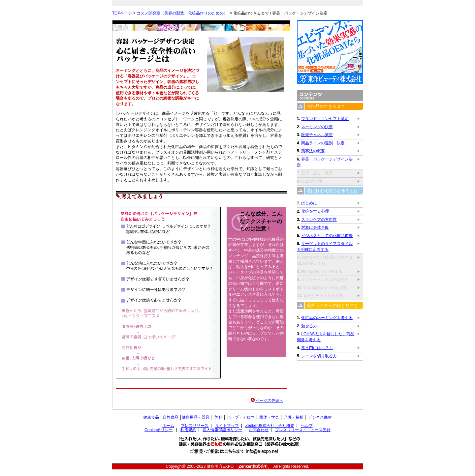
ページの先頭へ (267, 401)
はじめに (309, 203)
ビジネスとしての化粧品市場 (327, 236)
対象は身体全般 (315, 227)
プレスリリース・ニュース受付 (303, 430)
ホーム (168, 426)
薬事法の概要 (313, 151)
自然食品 (171, 417)
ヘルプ (307, 426)
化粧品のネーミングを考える (327, 318)
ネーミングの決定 (317, 127)
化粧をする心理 (315, 211)
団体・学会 (269, 417)
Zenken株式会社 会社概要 (270, 426)
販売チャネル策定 (317, 135)
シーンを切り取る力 (319, 356)
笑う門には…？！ (317, 348)
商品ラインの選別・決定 (323, 143)
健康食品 (151, 417)
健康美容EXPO (220, 466)
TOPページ (122, 13)
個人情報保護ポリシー (222, 430)
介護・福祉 (294, 417)
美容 (218, 417)
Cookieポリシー (158, 430)
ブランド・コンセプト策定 (325, 119)
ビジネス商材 (320, 417)
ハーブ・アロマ (241, 417)
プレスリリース (195, 426)
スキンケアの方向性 (319, 220)
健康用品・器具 (196, 417)
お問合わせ (259, 430)
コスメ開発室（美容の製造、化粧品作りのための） (183, 13)
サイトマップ (227, 426)
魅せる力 (309, 326)
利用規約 (188, 430)
